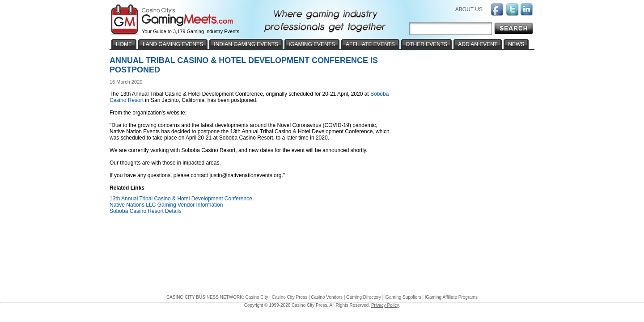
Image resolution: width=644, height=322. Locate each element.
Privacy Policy (385, 305)
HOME (124, 44)
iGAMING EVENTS (312, 44)
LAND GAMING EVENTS (173, 44)
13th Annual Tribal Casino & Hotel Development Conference (181, 199)
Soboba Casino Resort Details (146, 211)
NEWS (516, 44)
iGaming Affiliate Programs (451, 297)
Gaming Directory (364, 297)
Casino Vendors (327, 297)
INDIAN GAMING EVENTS (246, 44)
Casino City (256, 297)
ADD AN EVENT (478, 44)
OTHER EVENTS (426, 44)
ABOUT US (469, 9)
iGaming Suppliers (403, 297)
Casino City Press (290, 297)
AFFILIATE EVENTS (370, 44)
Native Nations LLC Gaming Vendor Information (166, 205)
